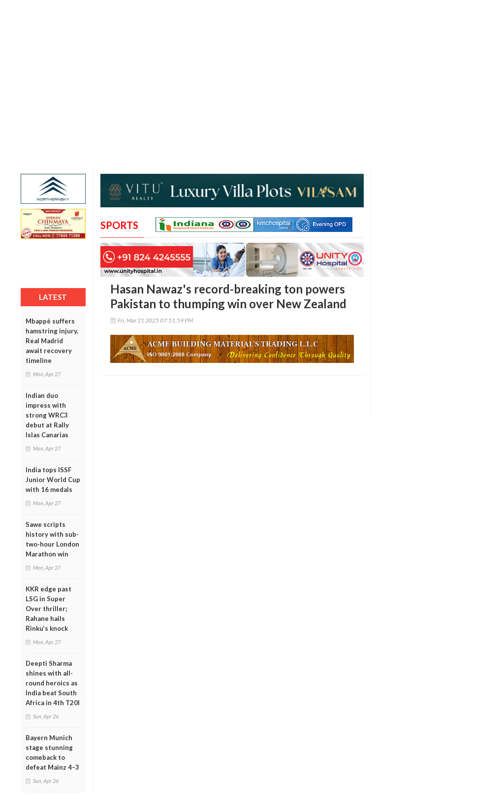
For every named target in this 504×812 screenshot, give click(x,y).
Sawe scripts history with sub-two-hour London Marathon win (52, 539)
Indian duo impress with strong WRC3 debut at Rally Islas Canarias (47, 415)
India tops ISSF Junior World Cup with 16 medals (53, 480)
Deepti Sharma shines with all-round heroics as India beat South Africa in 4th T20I (53, 683)
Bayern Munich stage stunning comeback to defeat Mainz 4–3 (52, 752)
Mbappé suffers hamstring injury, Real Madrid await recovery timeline (52, 341)
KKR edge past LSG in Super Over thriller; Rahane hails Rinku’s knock (48, 609)
